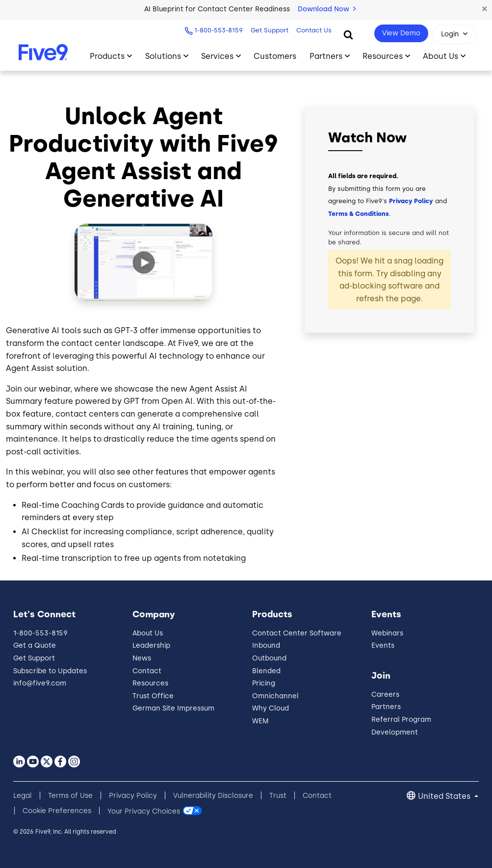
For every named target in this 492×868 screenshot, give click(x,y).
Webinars (387, 633)
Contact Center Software (297, 633)
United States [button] (445, 796)
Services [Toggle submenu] (217, 56)
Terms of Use (70, 796)
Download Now (327, 9)
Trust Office (153, 696)
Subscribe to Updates (50, 671)
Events (383, 645)
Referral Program (401, 720)
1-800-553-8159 (218, 30)
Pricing (264, 683)
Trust (278, 796)
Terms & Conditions (359, 214)
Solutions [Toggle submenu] (163, 56)
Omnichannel (275, 696)
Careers (385, 695)
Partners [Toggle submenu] (326, 56)
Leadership (151, 645)
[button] (485, 9)
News (142, 658)
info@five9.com (40, 683)
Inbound (266, 645)
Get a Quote (35, 645)
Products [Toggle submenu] (107, 56)
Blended (266, 671)
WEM (260, 721)
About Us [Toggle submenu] (440, 56)
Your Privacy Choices (144, 811)
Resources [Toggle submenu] (383, 56)
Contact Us (313, 30)
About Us (148, 633)
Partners (386, 707)
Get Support (269, 30)
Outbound (269, 658)
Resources (150, 683)
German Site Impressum (173, 708)
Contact (147, 671)
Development (395, 732)
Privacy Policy (411, 201)
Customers (275, 56)
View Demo (401, 33)
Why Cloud (271, 708)
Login (450, 34)
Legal (23, 796)
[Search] (348, 34)
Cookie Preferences (57, 811)
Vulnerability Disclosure (213, 796)
